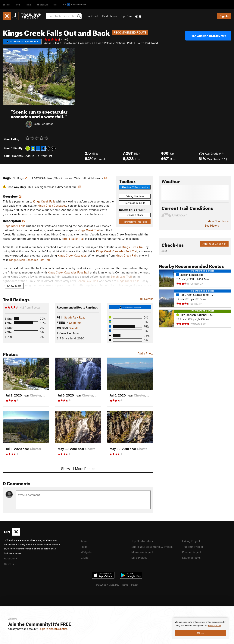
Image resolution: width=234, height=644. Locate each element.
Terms (125, 585)
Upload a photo (135, 215)
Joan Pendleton (44, 124)
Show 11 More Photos (78, 469)
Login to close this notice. (53, 629)
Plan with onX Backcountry (208, 36)
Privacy (135, 585)
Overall (73, 328)
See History (212, 225)
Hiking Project (191, 541)
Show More (14, 286)
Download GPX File (135, 203)
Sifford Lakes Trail (73, 239)
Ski (56, 5)
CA (57, 43)
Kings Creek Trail (89, 230)
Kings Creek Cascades (52, 205)
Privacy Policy (215, 626)
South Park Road (147, 43)
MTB (18, 5)
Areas (48, 43)
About (85, 541)
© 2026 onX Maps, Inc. (107, 585)
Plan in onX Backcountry (135, 187)
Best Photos (110, 16)
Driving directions (135, 196)
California (75, 323)
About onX (11, 558)
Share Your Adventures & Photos (152, 547)
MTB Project (139, 558)
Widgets (86, 552)
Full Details (146, 299)
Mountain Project (142, 552)
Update (217, 221)
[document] (201, 628)
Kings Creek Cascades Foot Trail (117, 251)
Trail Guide (92, 16)
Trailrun (42, 5)
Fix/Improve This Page (135, 222)
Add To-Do (32, 156)
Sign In (224, 16)
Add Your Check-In (214, 244)
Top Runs (126, 16)
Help (84, 547)
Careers (9, 564)
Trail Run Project (193, 547)
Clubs (85, 558)
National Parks (191, 558)
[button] (7, 77)
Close (201, 633)
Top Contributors (142, 541)
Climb (6, 5)
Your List (47, 156)
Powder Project (192, 552)
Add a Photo (145, 353)
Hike (29, 5)
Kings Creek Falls (44, 201)
